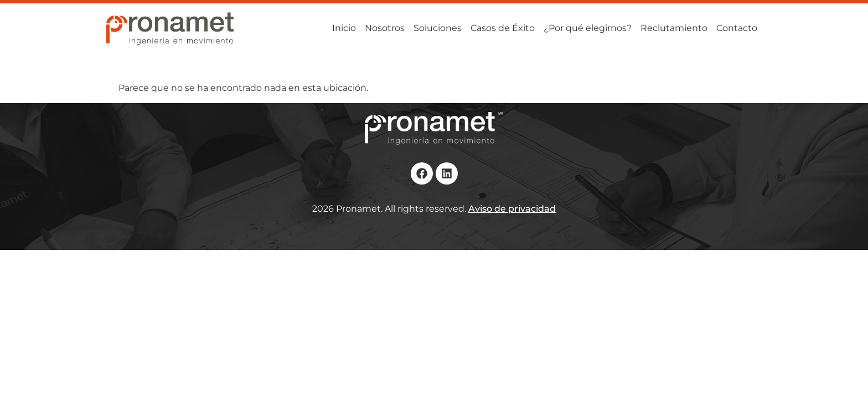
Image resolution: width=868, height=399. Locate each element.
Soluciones (438, 28)
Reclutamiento (674, 28)
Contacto (737, 28)
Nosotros (385, 28)
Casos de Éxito (503, 28)
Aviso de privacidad (512, 209)
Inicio (344, 28)
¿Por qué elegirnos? (588, 28)
